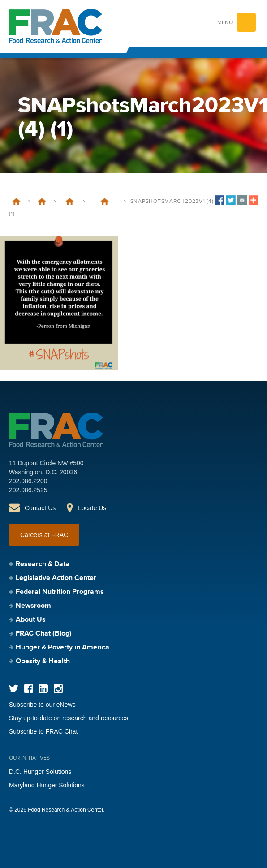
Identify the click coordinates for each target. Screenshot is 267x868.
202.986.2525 (28, 490)
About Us (31, 620)
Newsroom (33, 606)
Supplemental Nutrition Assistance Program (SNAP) (70, 202)
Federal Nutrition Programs (42, 202)
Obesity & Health (43, 662)
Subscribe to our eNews (42, 705)
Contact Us (40, 508)
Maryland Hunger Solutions (47, 785)
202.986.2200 (28, 481)
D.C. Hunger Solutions (40, 772)
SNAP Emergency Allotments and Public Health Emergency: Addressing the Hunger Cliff (105, 202)
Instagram (58, 689)
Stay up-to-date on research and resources (69, 718)
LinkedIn (43, 689)
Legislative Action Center (56, 578)
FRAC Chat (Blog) (44, 634)
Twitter (14, 689)
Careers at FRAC (44, 535)
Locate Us (92, 508)
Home (16, 202)
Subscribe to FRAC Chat (43, 731)
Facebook (28, 689)
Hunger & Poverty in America (62, 648)
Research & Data (43, 564)
